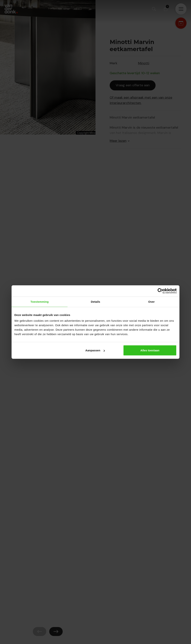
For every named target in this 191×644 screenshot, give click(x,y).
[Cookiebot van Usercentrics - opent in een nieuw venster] (160, 291)
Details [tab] (95, 301)
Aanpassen (95, 350)
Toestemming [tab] (40, 301)
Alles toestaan (150, 350)
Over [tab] (152, 301)
